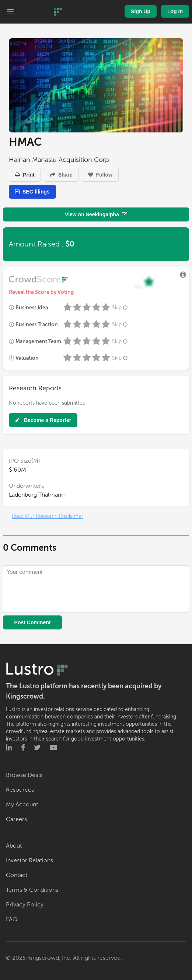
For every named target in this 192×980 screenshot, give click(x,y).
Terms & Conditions (32, 890)
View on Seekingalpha (96, 214)
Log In (175, 11)
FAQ (12, 919)
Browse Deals (24, 775)
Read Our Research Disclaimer (48, 516)
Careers (16, 819)
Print (25, 175)
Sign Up (141, 11)
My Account (22, 805)
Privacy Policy (25, 905)
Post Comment (33, 622)
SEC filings (32, 192)
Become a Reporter (43, 420)
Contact (17, 875)
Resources (20, 790)
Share (61, 175)
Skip (121, 308)
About (14, 846)
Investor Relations (29, 860)
